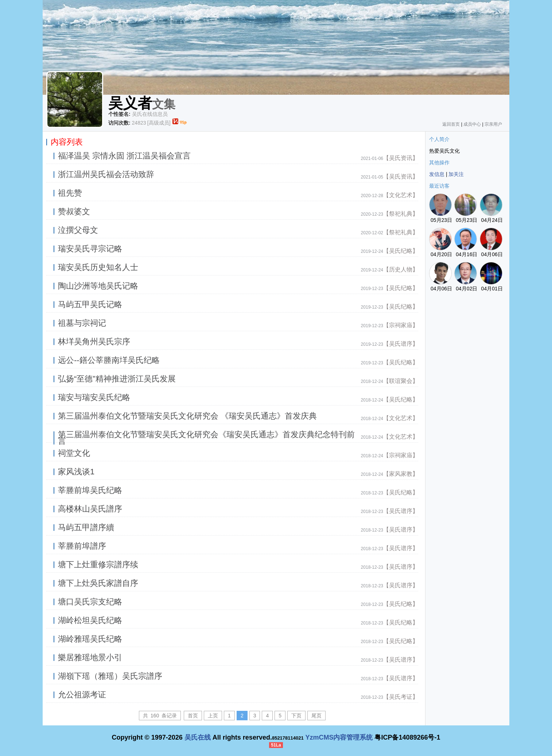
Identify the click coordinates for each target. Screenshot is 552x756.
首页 (193, 716)
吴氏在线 (198, 737)
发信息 (437, 174)
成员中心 (472, 124)
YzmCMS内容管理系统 (339, 737)
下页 (296, 716)
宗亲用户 (493, 124)
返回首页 (451, 124)
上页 (213, 716)
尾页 (316, 716)
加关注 (456, 174)
